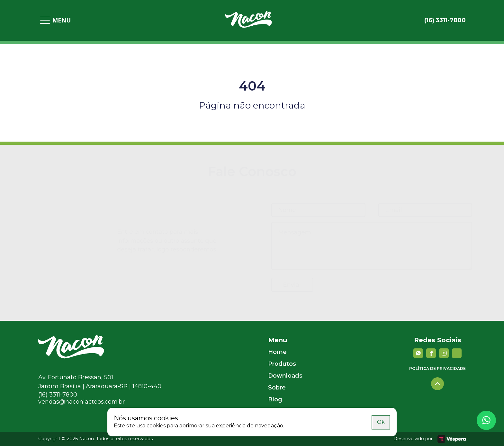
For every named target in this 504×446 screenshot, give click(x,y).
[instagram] (444, 353)
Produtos (282, 364)
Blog (275, 399)
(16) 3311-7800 (58, 395)
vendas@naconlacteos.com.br (81, 402)
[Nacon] (71, 357)
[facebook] (431, 353)
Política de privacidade (437, 368)
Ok (381, 422)
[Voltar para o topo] (437, 384)
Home (277, 352)
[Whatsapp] (486, 420)
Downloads (285, 376)
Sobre (277, 388)
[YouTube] (457, 353)
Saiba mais (355, 422)
